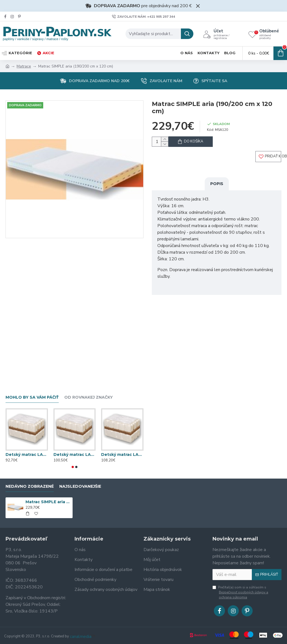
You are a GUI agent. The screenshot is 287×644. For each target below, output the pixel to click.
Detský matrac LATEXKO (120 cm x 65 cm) (75, 455)
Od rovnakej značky (89, 397)
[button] (73, 467)
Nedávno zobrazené (30, 486)
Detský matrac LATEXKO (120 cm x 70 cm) (122, 455)
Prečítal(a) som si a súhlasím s (247, 592)
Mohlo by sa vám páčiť (32, 397)
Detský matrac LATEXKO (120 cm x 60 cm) (27, 455)
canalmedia (81, 637)
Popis (217, 188)
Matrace (24, 66)
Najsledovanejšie (80, 486)
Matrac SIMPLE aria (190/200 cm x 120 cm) (48, 502)
